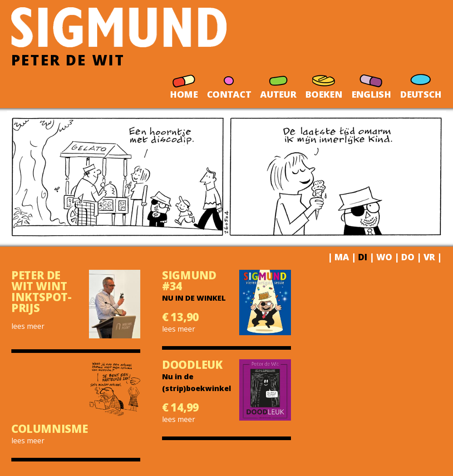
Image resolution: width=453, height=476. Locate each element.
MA (342, 257)
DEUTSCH (421, 83)
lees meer (28, 326)
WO (384, 257)
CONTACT (229, 83)
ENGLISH (371, 83)
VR (429, 257)
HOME (184, 83)
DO (408, 257)
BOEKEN (323, 83)
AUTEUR (278, 83)
